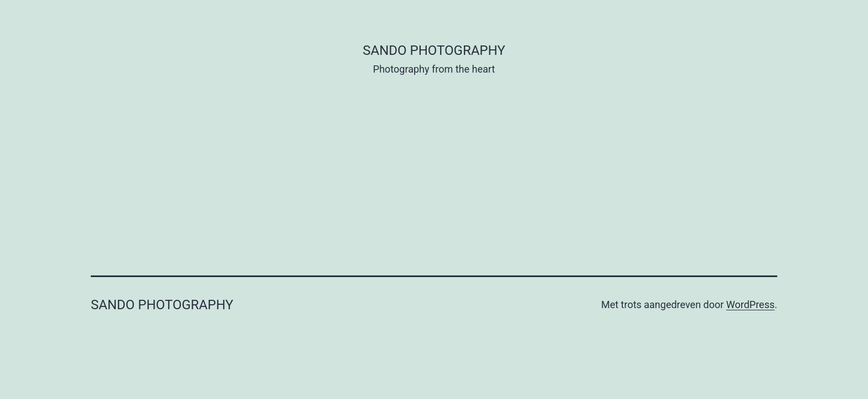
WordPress (750, 305)
